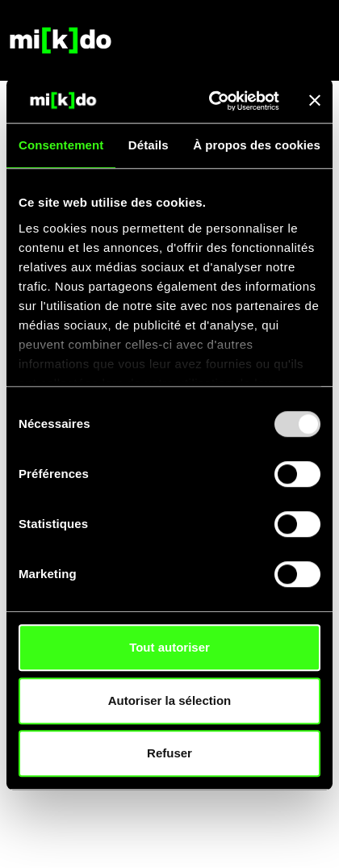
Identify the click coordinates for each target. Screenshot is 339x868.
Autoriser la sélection (170, 700)
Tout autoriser (169, 647)
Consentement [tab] (61, 145)
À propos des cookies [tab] (257, 145)
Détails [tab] (149, 145)
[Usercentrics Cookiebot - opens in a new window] (211, 101)
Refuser (169, 753)
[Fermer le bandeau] (315, 101)
